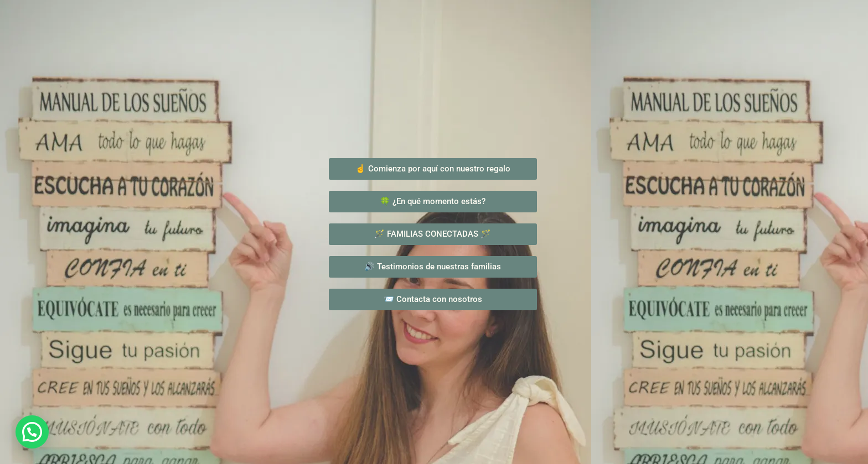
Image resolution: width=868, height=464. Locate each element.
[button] (32, 432)
